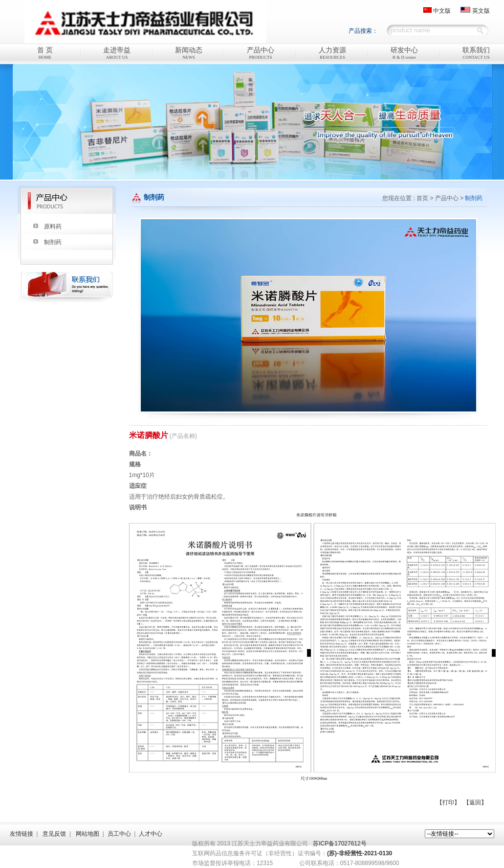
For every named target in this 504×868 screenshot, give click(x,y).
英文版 (481, 11)
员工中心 (119, 834)
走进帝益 (117, 54)
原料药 (53, 227)
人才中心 (151, 834)
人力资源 (333, 54)
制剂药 (53, 242)
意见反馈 (54, 834)
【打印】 (448, 802)
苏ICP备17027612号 (340, 844)
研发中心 (405, 54)
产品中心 (261, 54)
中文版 (442, 11)
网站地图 (88, 834)
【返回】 (475, 802)
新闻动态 (189, 54)
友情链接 (22, 834)
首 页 (45, 54)
